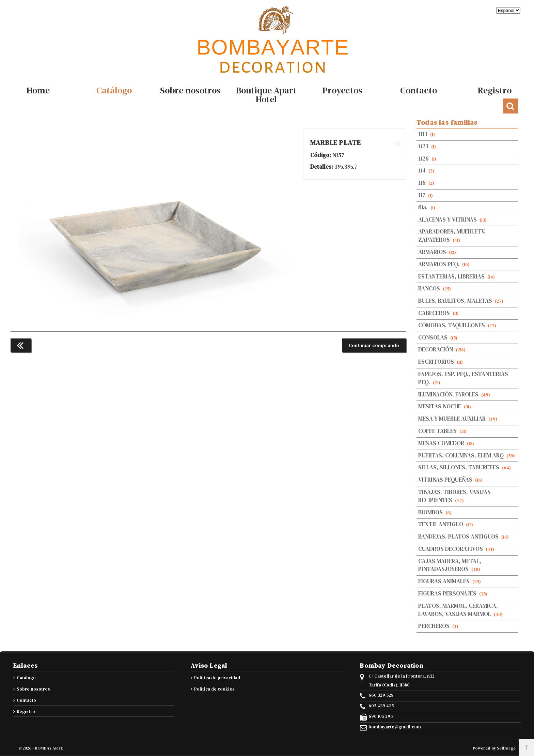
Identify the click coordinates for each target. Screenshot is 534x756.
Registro (26, 712)
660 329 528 (381, 695)
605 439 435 (381, 706)
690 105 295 (381, 716)
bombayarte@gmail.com (395, 727)
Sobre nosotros (33, 689)
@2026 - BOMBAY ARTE (41, 748)
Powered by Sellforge (494, 748)
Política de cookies (214, 689)
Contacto (26, 700)
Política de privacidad (217, 678)
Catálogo (26, 678)
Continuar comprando (374, 345)
